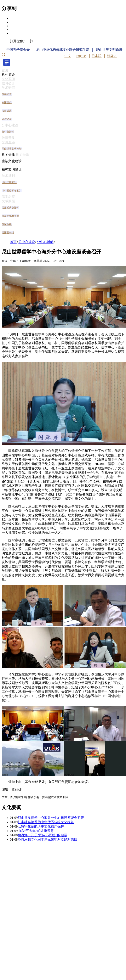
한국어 (112, 56)
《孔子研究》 (9, 182)
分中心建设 (10, 125)
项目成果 (7, 111)
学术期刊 (8, 176)
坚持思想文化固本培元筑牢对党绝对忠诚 (47, 839)
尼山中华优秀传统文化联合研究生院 (63, 50)
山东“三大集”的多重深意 (36, 831)
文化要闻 (8, 79)
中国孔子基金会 (18, 50)
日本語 (97, 56)
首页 (5, 70)
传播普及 (8, 138)
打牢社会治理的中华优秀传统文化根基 (46, 822)
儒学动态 (7, 94)
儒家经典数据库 (10, 208)
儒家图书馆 (8, 233)
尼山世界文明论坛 (109, 50)
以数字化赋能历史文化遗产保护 (41, 826)
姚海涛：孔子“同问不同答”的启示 (42, 835)
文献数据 (8, 201)
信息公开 (8, 83)
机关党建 (8, 155)
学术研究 (8, 88)
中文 (68, 56)
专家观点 (7, 102)
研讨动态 (7, 119)
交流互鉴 (8, 142)
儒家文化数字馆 (10, 216)
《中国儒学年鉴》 (12, 191)
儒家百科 (7, 224)
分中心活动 (8, 132)
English (81, 56)
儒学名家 (8, 197)
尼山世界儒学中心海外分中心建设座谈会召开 (51, 818)
